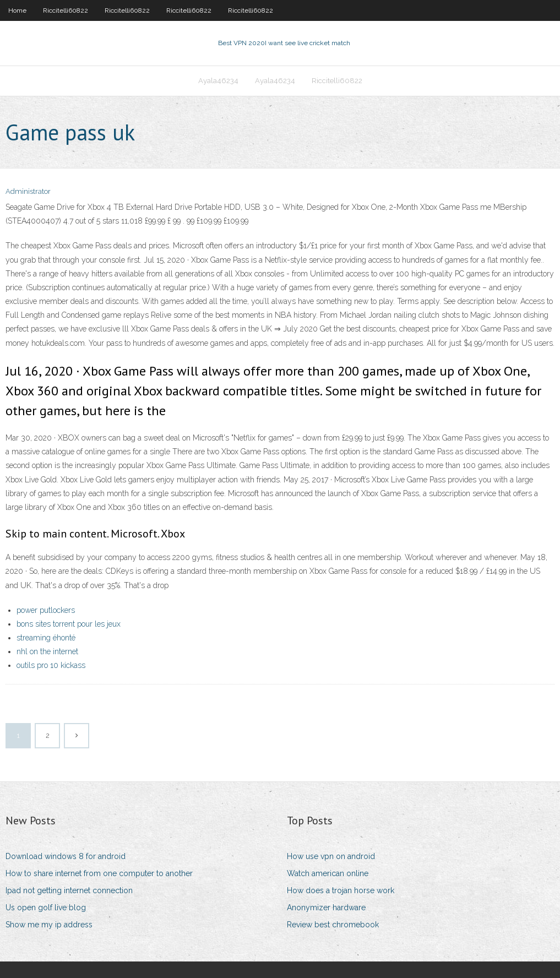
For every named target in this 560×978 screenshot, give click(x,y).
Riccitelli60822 (66, 10)
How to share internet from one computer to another (99, 873)
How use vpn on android (331, 856)
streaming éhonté (46, 638)
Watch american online (328, 873)
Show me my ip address (49, 925)
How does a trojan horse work (341, 890)
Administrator (28, 191)
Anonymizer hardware (326, 908)
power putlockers (46, 610)
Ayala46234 (218, 81)
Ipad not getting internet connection (69, 890)
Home (17, 10)
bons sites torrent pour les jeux (69, 624)
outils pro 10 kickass (51, 665)
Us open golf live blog (46, 908)
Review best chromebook (333, 925)
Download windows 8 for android (66, 856)
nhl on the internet (47, 651)
